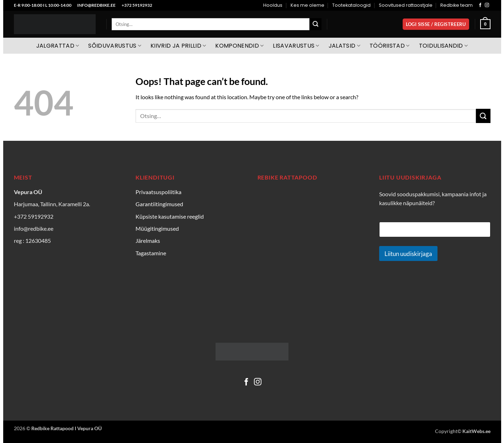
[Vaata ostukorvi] (485, 24)
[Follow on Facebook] (480, 5)
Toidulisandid (444, 46)
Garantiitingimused (159, 204)
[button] (436, 24)
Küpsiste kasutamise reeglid (170, 216)
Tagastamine (151, 253)
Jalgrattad (58, 46)
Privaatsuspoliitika (158, 192)
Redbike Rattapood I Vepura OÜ (67, 428)
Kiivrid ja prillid (178, 46)
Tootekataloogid (351, 5)
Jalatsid (344, 46)
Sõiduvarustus (115, 46)
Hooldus (273, 5)
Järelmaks (148, 241)
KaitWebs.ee (476, 431)
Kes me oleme (307, 5)
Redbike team (457, 5)
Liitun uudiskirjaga (408, 254)
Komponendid (239, 46)
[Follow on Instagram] (487, 5)
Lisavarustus (296, 46)
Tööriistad (390, 46)
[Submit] (315, 24)
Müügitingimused (157, 228)
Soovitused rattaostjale (406, 5)
